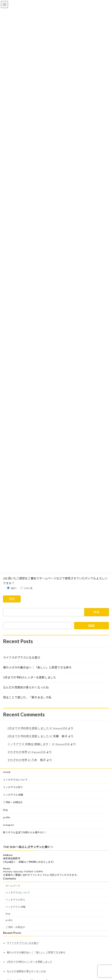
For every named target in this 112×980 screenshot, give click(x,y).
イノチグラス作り (13, 830)
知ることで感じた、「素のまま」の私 (27, 740)
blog (5, 853)
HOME (7, 815)
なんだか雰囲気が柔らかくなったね (26, 730)
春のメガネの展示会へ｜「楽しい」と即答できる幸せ (37, 710)
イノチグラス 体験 (13, 837)
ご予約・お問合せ (13, 845)
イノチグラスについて (15, 822)
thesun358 (60, 771)
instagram (9, 868)
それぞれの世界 (17, 795)
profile (7, 860)
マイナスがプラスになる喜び (22, 700)
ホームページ (13, 928)
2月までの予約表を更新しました (28, 771)
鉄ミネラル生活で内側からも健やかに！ (25, 875)
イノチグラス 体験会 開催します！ (29, 787)
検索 (91, 668)
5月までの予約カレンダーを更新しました (30, 720)
